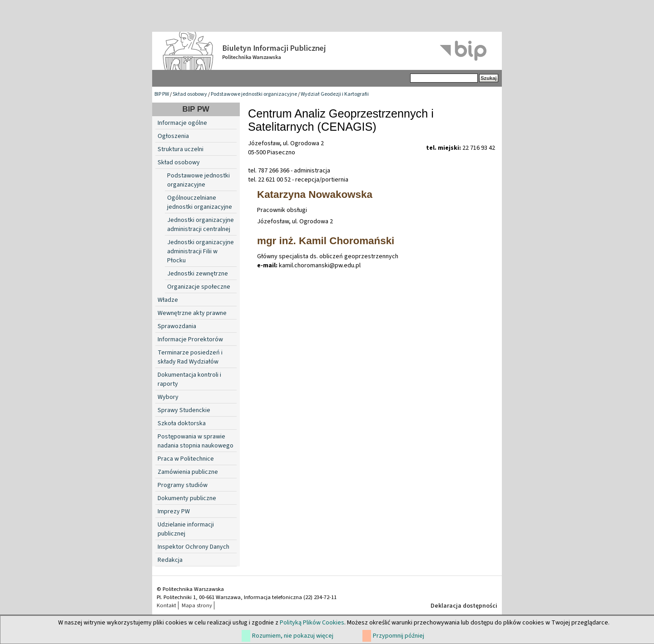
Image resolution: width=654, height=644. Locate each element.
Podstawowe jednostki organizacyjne (254, 94)
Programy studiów (183, 485)
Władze (168, 300)
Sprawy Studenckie (184, 410)
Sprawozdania (177, 326)
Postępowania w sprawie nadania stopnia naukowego (196, 441)
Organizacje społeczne (199, 287)
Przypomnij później (399, 636)
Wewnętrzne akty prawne (192, 313)
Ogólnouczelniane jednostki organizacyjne (200, 202)
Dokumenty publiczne (187, 498)
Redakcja (170, 560)
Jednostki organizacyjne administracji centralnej (201, 225)
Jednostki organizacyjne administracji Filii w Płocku (201, 251)
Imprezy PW (174, 511)
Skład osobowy (190, 94)
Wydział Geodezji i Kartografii (335, 94)
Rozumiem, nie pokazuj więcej (293, 636)
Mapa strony (197, 605)
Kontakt (166, 605)
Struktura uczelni (181, 149)
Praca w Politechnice (186, 459)
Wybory (168, 397)
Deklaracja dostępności (464, 606)
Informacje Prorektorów (190, 339)
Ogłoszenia (173, 136)
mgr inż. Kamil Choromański (326, 241)
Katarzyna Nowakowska (315, 194)
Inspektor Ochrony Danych (193, 547)
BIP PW (162, 94)
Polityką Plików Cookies (312, 623)
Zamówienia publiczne (188, 472)
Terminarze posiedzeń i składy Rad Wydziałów (190, 357)
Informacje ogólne (182, 123)
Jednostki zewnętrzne (198, 274)
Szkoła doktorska (182, 423)
